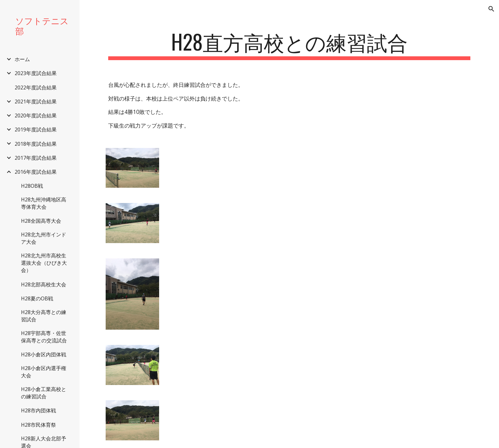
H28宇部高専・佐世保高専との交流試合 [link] (44, 337)
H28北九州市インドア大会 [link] (44, 238)
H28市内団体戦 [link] (39, 410)
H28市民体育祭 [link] (39, 425)
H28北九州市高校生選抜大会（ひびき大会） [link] (44, 263)
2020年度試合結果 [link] (36, 115)
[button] (491, 9)
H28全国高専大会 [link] (41, 221)
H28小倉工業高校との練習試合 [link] (44, 393)
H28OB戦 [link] (32, 186)
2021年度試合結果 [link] (36, 101)
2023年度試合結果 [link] (36, 73)
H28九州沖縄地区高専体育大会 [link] (44, 203)
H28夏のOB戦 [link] (37, 298)
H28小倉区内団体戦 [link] (44, 354)
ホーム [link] (22, 59)
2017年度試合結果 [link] (36, 158)
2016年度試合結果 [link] (36, 172)
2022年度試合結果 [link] (36, 87)
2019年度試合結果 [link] (36, 129)
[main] (289, 45)
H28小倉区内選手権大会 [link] (44, 372)
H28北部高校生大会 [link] (44, 284)
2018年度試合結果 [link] (36, 144)
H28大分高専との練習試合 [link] (44, 316)
